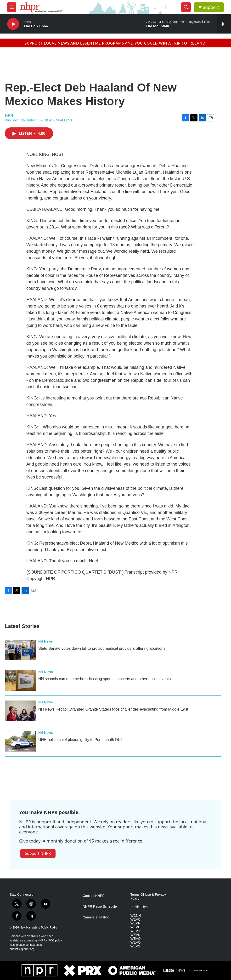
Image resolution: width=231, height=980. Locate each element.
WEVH (135, 927)
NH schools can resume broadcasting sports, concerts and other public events (104, 679)
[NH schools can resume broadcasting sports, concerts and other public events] (20, 680)
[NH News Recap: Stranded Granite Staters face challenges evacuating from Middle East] (20, 711)
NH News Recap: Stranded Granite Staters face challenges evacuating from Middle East (113, 709)
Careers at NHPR (96, 917)
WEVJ (135, 931)
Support (211, 7)
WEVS (135, 946)
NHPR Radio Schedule (100, 907)
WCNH (136, 916)
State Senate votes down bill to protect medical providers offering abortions (102, 648)
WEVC (135, 920)
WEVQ (136, 943)
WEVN (135, 935)
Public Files (139, 907)
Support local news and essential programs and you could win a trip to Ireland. (116, 43)
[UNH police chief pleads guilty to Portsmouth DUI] (20, 741)
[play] (13, 24)
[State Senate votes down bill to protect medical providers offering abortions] (20, 650)
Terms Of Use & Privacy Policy (148, 897)
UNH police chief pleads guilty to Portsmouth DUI (80, 740)
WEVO (136, 939)
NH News (46, 641)
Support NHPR (38, 853)
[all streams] (224, 24)
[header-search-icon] (186, 7)
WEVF (135, 923)
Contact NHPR (94, 896)
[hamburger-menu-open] (12, 7)
